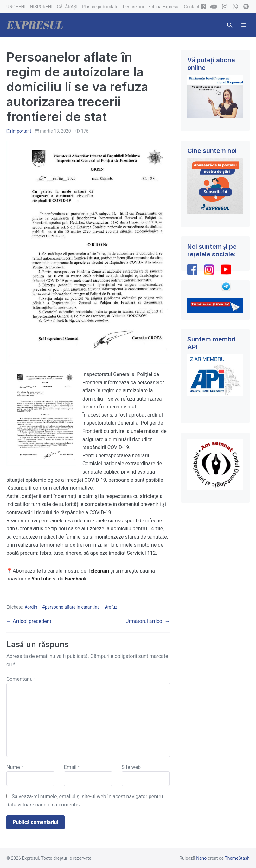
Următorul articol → (148, 621)
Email (72, 767)
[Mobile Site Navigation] (244, 25)
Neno (201, 858)
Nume (15, 767)
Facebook (76, 579)
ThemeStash (237, 858)
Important (22, 131)
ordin (32, 607)
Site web (131, 767)
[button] (230, 25)
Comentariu (21, 679)
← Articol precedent (29, 621)
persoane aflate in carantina (72, 607)
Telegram (98, 571)
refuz (112, 607)
